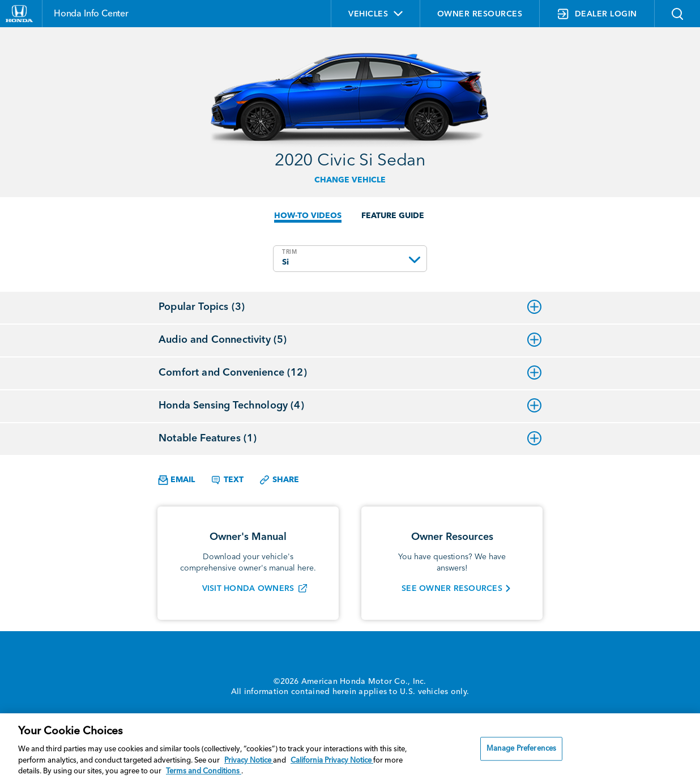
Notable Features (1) (350, 439)
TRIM (290, 252)
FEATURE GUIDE (393, 216)
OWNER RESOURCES (480, 14)
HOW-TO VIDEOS (308, 216)
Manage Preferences (521, 749)
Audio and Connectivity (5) (350, 340)
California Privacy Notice (332, 761)
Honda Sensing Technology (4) (350, 406)
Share (279, 480)
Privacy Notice (249, 761)
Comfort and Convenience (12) (350, 373)
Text (227, 480)
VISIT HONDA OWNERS (248, 589)
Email (176, 480)
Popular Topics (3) (350, 307)
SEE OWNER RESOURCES (452, 589)
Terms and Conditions (204, 771)
